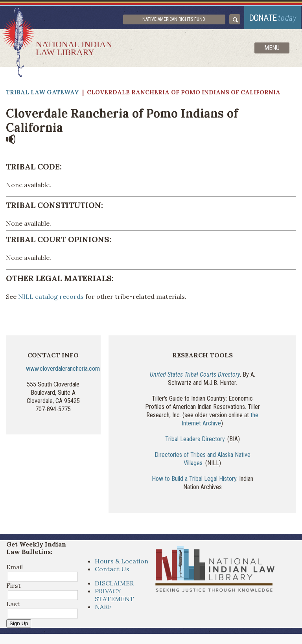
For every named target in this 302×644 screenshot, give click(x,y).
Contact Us (112, 571)
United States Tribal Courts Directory (195, 377)
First (14, 588)
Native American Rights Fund (181, 20)
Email (15, 569)
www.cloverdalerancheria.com (63, 371)
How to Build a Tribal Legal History (194, 481)
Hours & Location (122, 563)
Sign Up (19, 626)
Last (13, 606)
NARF (103, 609)
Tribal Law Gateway (42, 95)
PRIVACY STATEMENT (114, 597)
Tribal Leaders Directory (195, 441)
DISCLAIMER (114, 585)
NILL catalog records (51, 299)
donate (271, 19)
